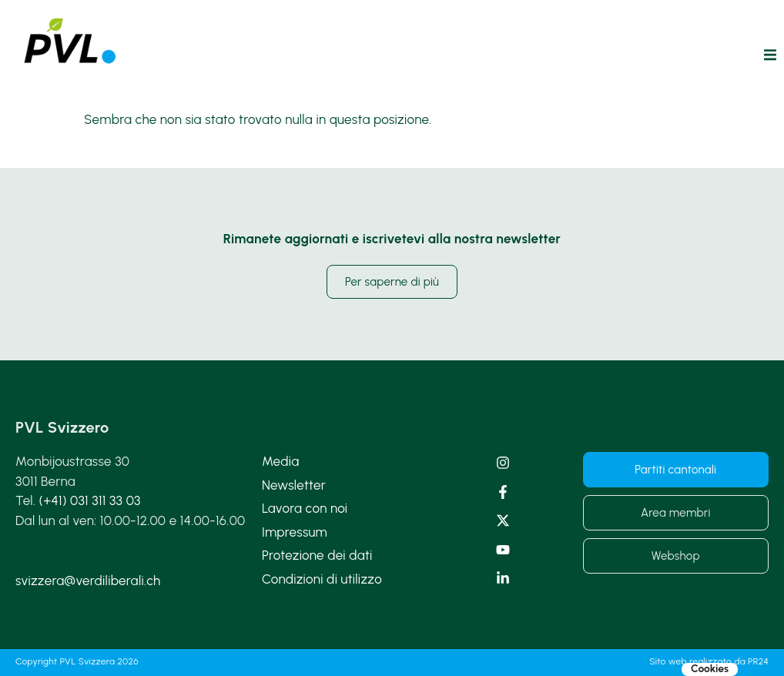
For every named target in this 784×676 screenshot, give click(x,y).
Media (280, 461)
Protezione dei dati (317, 555)
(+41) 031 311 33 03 (90, 500)
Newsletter (294, 485)
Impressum (295, 532)
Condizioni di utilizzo (322, 579)
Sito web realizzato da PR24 (709, 661)
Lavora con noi (305, 508)
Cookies (710, 669)
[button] (770, 55)
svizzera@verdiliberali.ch (88, 581)
